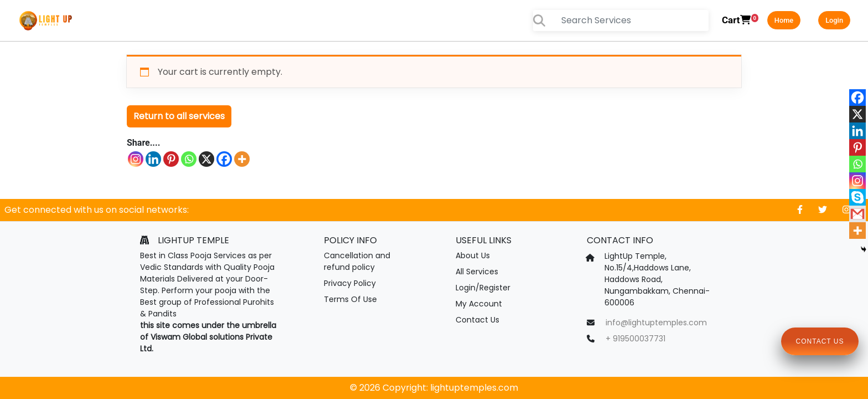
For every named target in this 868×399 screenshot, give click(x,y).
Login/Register (483, 288)
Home (784, 20)
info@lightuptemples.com (656, 323)
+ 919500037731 (635, 339)
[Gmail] (857, 214)
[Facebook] (224, 159)
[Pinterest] (171, 159)
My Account (479, 304)
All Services (477, 272)
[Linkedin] (153, 159)
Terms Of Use (350, 299)
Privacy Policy (350, 283)
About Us (473, 255)
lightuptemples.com (474, 388)
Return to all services (179, 116)
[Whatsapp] (189, 159)
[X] (206, 159)
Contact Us (477, 320)
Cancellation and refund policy (357, 261)
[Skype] (857, 197)
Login (834, 20)
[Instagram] (136, 159)
